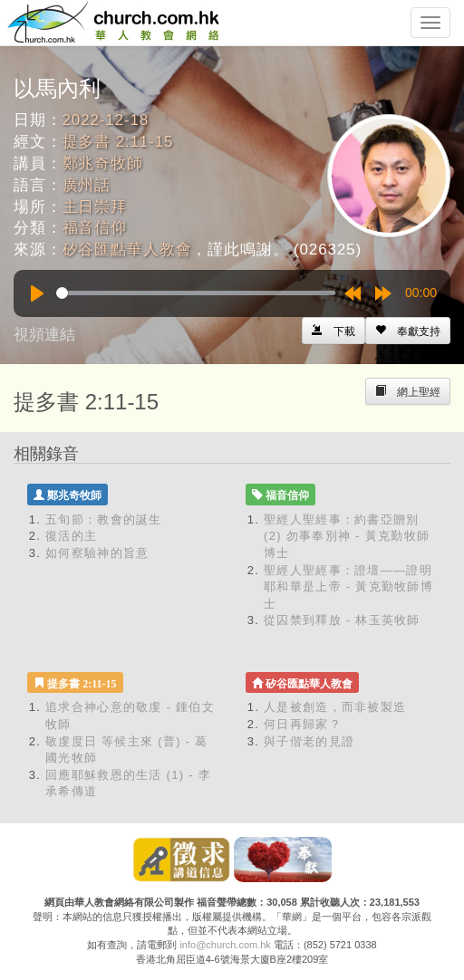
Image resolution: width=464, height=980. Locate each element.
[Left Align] (408, 331)
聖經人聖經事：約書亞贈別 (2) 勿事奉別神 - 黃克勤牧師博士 (347, 536)
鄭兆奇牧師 (103, 163)
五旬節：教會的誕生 (104, 519)
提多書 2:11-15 (118, 142)
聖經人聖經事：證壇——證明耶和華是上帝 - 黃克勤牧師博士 (348, 587)
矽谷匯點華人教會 (127, 250)
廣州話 (87, 185)
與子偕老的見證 (309, 741)
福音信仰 (95, 228)
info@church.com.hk (225, 945)
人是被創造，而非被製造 (335, 707)
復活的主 (71, 536)
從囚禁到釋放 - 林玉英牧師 (342, 620)
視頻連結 (44, 335)
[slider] (196, 293)
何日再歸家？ (303, 724)
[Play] (37, 293)
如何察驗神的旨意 (97, 553)
